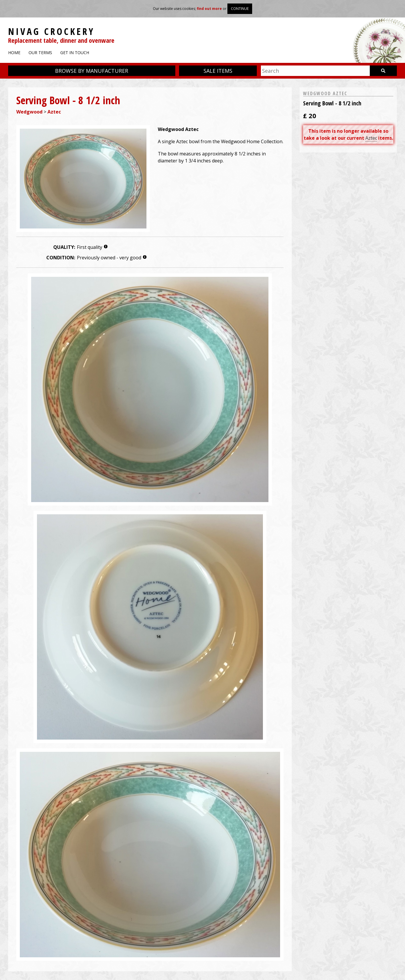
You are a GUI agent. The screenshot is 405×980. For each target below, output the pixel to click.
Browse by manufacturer (92, 71)
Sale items (218, 71)
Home (14, 53)
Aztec (54, 112)
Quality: (64, 247)
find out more (209, 9)
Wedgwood (29, 112)
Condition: (61, 258)
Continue (240, 9)
